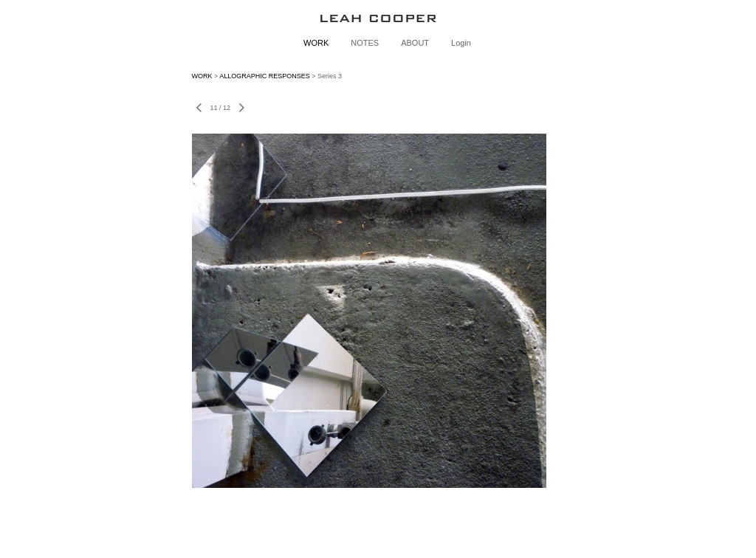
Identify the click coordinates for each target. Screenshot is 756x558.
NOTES (365, 43)
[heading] (378, 18)
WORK (316, 43)
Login (461, 43)
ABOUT (415, 43)
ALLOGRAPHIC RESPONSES (265, 76)
